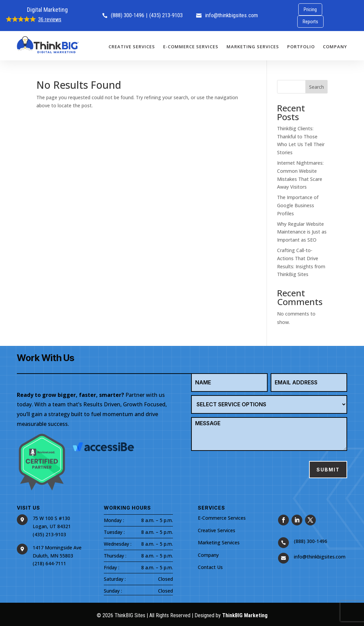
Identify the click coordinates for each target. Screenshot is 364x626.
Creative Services (132, 47)
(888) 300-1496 (123, 15)
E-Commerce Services (191, 47)
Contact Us (210, 567)
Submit (328, 470)
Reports (310, 22)
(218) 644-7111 (49, 563)
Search (316, 87)
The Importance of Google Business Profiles (298, 205)
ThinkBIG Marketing (245, 615)
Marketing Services (253, 47)
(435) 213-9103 (166, 15)
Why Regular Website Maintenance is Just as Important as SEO (302, 232)
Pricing (310, 9)
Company (335, 47)
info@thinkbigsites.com (227, 15)
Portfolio (301, 47)
